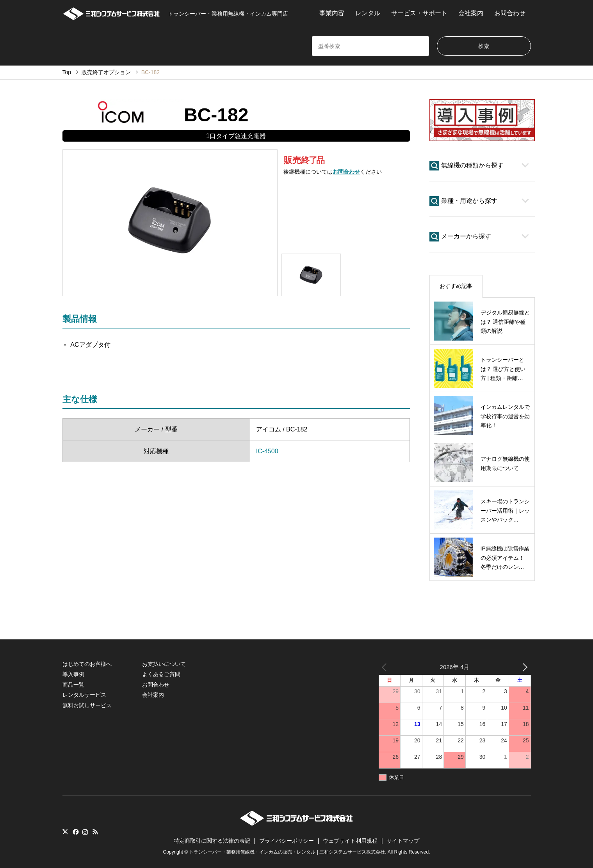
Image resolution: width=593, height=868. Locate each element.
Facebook (75, 832)
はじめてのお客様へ (87, 664)
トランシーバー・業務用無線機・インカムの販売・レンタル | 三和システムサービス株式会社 (287, 852)
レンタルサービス (84, 695)
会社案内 (471, 13)
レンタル (368, 13)
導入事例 (73, 674)
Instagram (85, 832)
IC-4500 (267, 451)
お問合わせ (510, 13)
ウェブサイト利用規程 (350, 841)
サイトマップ (403, 841)
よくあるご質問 (161, 674)
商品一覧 (73, 685)
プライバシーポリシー (287, 841)
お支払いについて (164, 664)
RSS (95, 832)
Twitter (65, 832)
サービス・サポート (419, 13)
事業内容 (332, 13)
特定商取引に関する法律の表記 (212, 841)
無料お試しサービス (87, 705)
